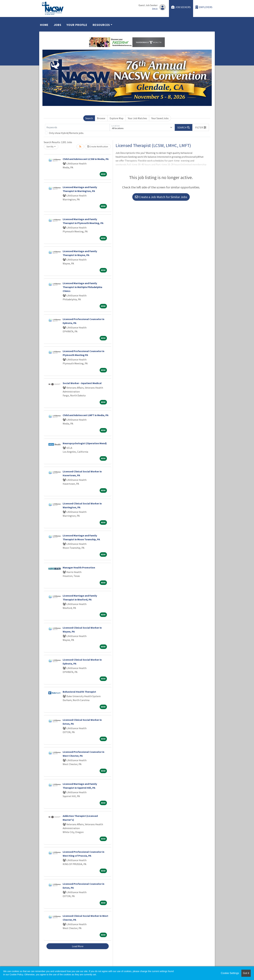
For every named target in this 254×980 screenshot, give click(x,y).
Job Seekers (181, 7)
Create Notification (98, 147)
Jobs (58, 25)
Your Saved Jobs (160, 118)
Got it (246, 973)
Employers (204, 7)
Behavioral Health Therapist (79, 692)
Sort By (50, 147)
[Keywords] (77, 127)
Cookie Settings (230, 973)
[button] (201, 127)
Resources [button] (101, 25)
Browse (101, 118)
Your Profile (77, 25)
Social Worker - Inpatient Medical (82, 383)
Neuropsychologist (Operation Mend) (85, 443)
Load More (78, 946)
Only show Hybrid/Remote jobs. (66, 133)
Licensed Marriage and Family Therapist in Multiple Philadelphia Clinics (82, 287)
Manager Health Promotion (79, 567)
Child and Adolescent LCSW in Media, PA (86, 159)
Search (89, 118)
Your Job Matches (137, 118)
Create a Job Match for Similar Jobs (161, 197)
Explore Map (117, 118)
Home (44, 25)
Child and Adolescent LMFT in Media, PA (86, 415)
